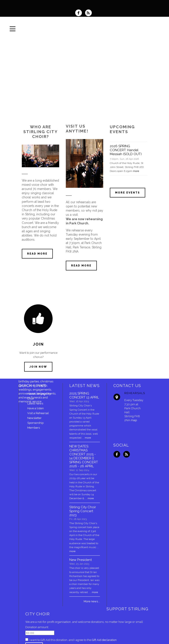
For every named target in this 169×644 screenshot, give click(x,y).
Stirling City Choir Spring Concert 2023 (83, 511)
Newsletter (34, 418)
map (134, 420)
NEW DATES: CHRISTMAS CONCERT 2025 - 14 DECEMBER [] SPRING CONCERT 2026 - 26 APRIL (84, 456)
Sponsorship (35, 423)
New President (81, 560)
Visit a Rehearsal (38, 413)
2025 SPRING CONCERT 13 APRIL (84, 395)
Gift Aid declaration (104, 640)
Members (34, 428)
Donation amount (37, 627)
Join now (38, 367)
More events (128, 193)
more (136, 171)
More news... (92, 601)
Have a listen (36, 408)
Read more (37, 254)
